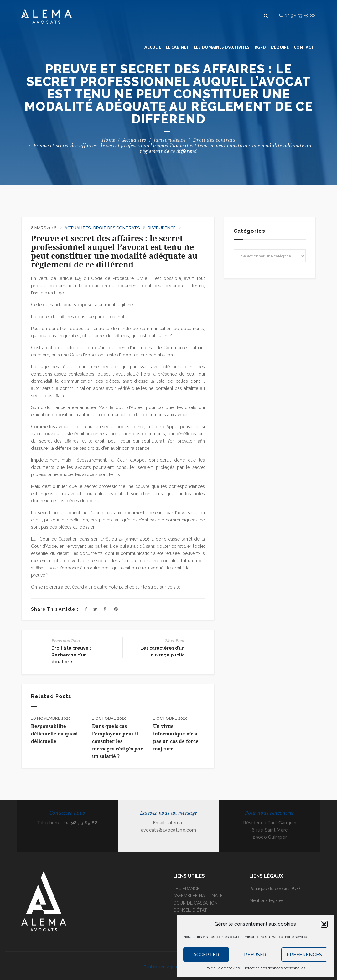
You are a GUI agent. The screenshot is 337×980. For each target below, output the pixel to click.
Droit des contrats (214, 140)
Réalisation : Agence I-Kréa (168, 967)
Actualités (135, 140)
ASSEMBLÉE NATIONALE (198, 896)
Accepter (206, 955)
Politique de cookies (223, 968)
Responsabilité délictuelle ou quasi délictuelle (54, 734)
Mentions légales (267, 900)
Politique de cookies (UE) (275, 889)
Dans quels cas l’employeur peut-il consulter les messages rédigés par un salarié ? (117, 741)
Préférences (304, 955)
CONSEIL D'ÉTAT (190, 910)
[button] (324, 924)
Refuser (255, 955)
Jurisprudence (170, 140)
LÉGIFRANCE (186, 889)
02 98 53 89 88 (81, 823)
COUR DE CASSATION (195, 903)
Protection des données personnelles (274, 968)
